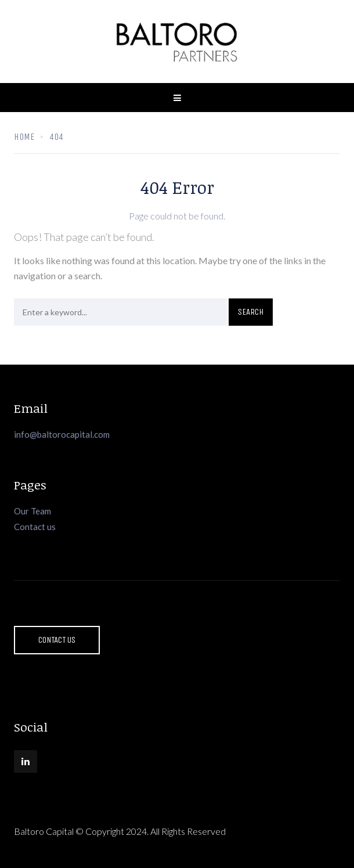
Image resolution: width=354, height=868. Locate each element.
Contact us (35, 527)
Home (24, 137)
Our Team (32, 511)
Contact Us (57, 640)
